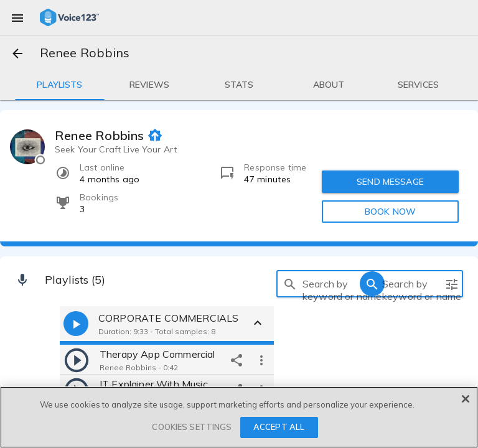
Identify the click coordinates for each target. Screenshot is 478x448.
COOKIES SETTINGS (192, 427)
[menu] (17, 17)
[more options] (261, 360)
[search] (290, 284)
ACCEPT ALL (279, 427)
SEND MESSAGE (390, 182)
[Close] (466, 399)
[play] (77, 360)
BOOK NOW (390, 212)
